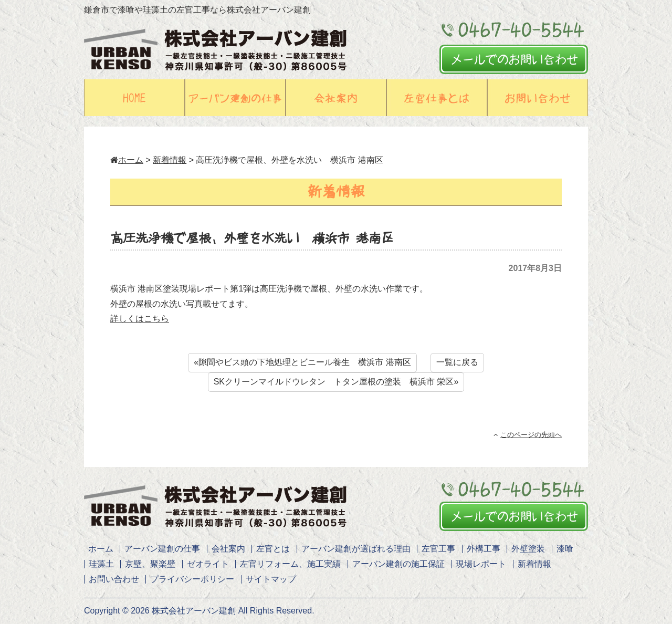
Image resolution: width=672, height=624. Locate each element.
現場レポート (481, 564)
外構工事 (484, 549)
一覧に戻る (457, 362)
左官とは (273, 549)
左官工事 (438, 549)
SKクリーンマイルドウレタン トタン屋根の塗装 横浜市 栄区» (336, 382)
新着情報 (170, 160)
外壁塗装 (528, 549)
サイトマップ (271, 579)
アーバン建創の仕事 (162, 549)
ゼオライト (208, 564)
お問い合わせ (114, 579)
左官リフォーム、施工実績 (290, 564)
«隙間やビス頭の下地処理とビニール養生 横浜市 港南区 (302, 362)
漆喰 (565, 549)
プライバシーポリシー (192, 579)
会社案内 (228, 549)
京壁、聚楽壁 (150, 564)
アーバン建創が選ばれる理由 (356, 549)
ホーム (127, 160)
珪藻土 (101, 564)
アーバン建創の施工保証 (398, 564)
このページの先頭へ (528, 435)
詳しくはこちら (140, 319)
